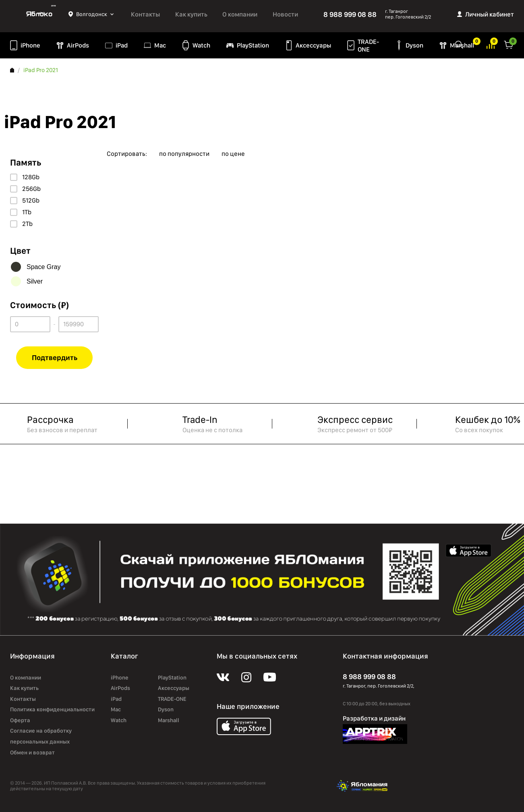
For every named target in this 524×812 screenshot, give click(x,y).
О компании (240, 14)
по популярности (184, 154)
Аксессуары (313, 45)
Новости (285, 14)
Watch (201, 45)
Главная (12, 70)
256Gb (31, 189)
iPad (122, 45)
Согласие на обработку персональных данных (41, 736)
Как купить (191, 14)
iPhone (30, 45)
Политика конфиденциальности (52, 709)
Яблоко (39, 14)
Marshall (169, 720)
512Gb (31, 201)
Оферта (20, 720)
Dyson (414, 45)
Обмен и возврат (32, 752)
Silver (35, 281)
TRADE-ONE (368, 46)
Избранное (473, 44)
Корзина (509, 44)
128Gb (31, 177)
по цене (233, 154)
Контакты (145, 14)
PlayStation (253, 45)
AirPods (78, 45)
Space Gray (43, 267)
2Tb (27, 224)
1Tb (27, 212)
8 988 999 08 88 (350, 14)
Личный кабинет (490, 14)
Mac (160, 45)
